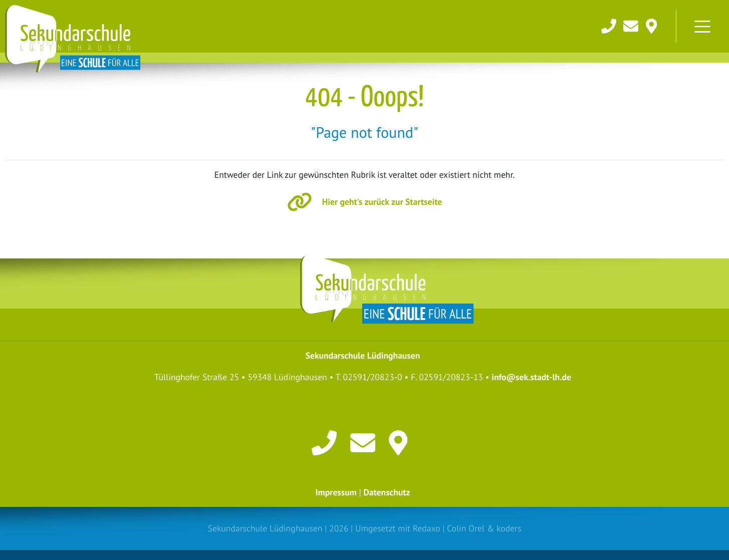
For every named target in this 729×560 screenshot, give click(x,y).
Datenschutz (387, 492)
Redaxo (427, 528)
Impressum (336, 492)
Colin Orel (466, 528)
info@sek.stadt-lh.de (531, 377)
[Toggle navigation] (702, 27)
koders (509, 528)
